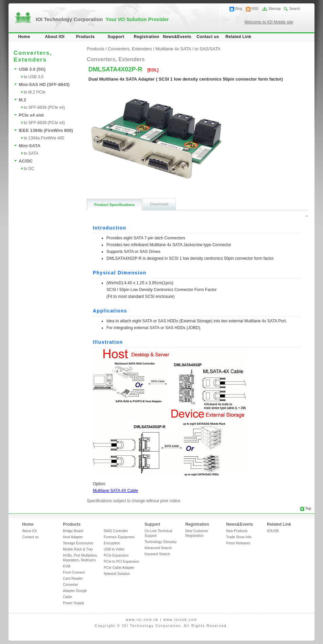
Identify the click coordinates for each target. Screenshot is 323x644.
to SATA (31, 153)
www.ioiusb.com (180, 620)
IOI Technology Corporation (102, 19)
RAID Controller (116, 531)
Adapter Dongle (75, 591)
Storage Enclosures (78, 543)
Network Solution (117, 574)
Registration (147, 37)
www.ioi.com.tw (142, 620)
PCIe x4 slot (31, 115)
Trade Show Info (239, 537)
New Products (237, 531)
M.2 (22, 100)
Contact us (208, 37)
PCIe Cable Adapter (119, 568)
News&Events (177, 37)
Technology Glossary (161, 542)
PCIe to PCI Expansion (121, 562)
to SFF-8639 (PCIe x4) (44, 107)
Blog (239, 9)
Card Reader (73, 579)
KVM (67, 566)
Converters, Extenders (130, 49)
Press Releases (238, 543)
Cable (67, 597)
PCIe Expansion (116, 555)
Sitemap (275, 9)
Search (295, 9)
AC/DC (26, 161)
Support (116, 37)
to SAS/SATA (208, 49)
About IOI (55, 37)
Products (85, 37)
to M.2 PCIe (35, 92)
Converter (71, 585)
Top (308, 509)
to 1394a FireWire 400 (44, 138)
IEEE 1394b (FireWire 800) (46, 130)
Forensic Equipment (119, 537)
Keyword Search (157, 554)
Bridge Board (73, 531)
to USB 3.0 (34, 77)
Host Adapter (73, 537)
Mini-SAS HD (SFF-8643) (44, 84)
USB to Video (114, 549)
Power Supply (74, 603)
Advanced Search (158, 548)
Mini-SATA (30, 146)
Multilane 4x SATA (173, 49)
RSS (255, 9)
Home (24, 37)
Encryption (112, 543)
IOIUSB (273, 531)
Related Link (238, 37)
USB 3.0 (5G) (32, 69)
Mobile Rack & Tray (78, 549)
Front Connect (74, 572)
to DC (29, 169)
